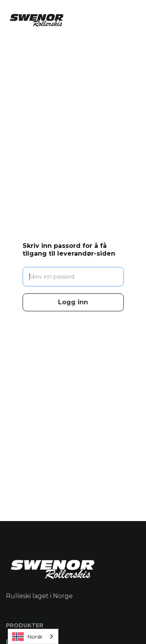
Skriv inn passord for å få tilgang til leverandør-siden (69, 250)
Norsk (27, 637)
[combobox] (33, 636)
